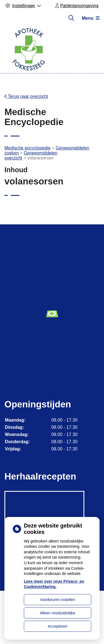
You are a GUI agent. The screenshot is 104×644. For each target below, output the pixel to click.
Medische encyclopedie (27, 148)
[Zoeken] (71, 18)
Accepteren (58, 626)
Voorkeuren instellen (58, 600)
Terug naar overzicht (26, 96)
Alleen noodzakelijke (58, 613)
